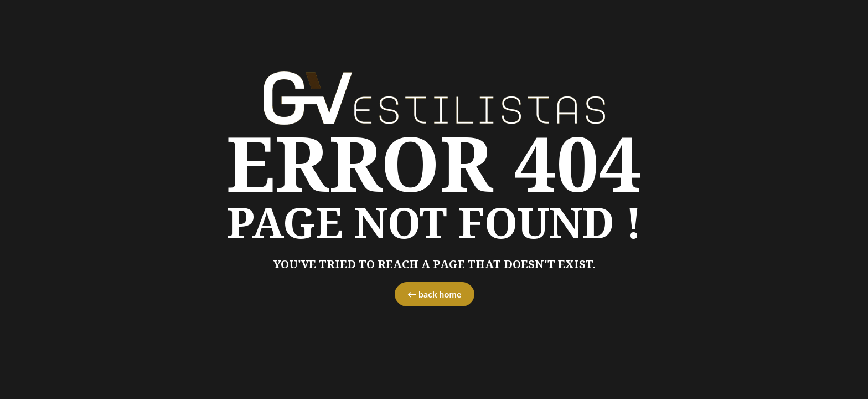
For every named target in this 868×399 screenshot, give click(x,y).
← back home (434, 294)
